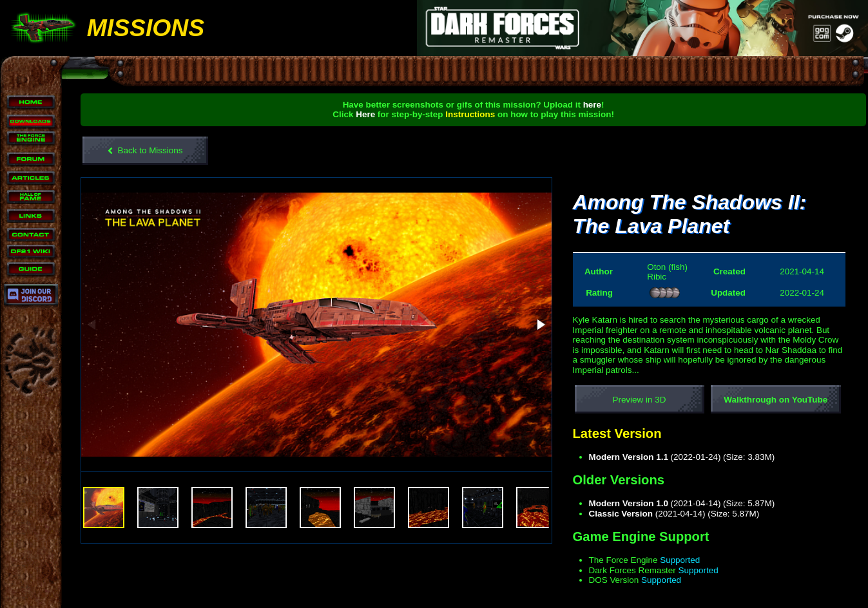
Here (366, 114)
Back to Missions (145, 151)
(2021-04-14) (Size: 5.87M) (682, 503)
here (592, 105)
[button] (540, 325)
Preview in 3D (640, 400)
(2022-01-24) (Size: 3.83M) (682, 457)
